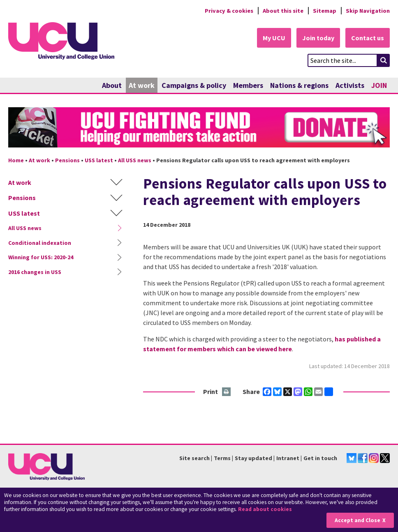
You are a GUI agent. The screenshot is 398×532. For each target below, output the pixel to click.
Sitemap (325, 11)
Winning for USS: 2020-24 (41, 257)
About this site (283, 11)
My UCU (274, 38)
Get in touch (320, 458)
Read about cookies (265, 509)
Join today (318, 38)
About (112, 85)
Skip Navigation (368, 11)
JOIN (379, 85)
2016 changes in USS (35, 272)
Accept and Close (358, 520)
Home (16, 160)
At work (142, 85)
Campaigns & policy (194, 85)
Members (248, 85)
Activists (350, 85)
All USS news (135, 160)
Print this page (227, 392)
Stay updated (253, 458)
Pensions (67, 160)
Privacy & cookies (229, 11)
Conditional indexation (40, 243)
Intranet (288, 458)
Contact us (368, 38)
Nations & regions (299, 85)
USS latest (99, 160)
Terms (222, 458)
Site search (194, 458)
